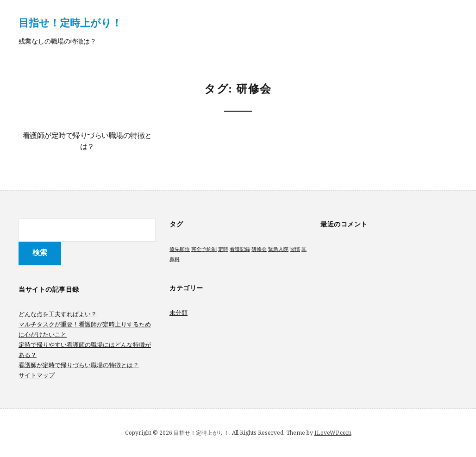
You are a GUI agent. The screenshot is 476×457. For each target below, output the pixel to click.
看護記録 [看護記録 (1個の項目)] (240, 249)
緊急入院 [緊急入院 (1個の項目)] (278, 249)
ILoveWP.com (333, 433)
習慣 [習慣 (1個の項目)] (295, 249)
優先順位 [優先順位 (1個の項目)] (180, 249)
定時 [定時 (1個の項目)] (223, 249)
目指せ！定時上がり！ (70, 22)
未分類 (178, 313)
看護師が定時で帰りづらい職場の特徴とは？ (79, 365)
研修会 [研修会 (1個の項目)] (259, 249)
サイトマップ (37, 375)
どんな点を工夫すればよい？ (58, 314)
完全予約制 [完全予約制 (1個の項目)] (204, 249)
